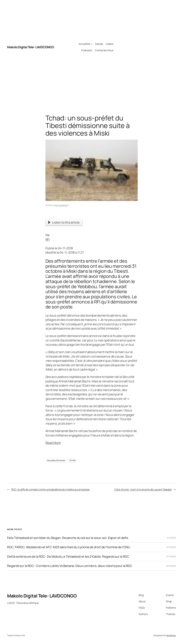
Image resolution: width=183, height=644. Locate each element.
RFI (48, 240)
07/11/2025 (171, 547)
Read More (53, 443)
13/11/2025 (171, 538)
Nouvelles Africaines (56, 460)
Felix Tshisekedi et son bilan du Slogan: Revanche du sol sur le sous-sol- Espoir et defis (68, 538)
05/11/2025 (171, 566)
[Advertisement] (145, 47)
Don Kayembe (61, 205)
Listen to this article (64, 222)
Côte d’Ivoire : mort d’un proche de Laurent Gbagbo (143, 489)
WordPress (171, 635)
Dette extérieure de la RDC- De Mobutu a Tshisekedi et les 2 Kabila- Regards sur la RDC (68, 557)
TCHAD (72, 460)
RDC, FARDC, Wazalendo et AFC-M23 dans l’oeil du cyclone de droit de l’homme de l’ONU (69, 547)
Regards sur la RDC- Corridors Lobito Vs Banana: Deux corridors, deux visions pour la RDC (70, 566)
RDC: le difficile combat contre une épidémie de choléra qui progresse (50, 489)
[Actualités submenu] (92, 44)
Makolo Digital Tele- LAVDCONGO (31, 47)
